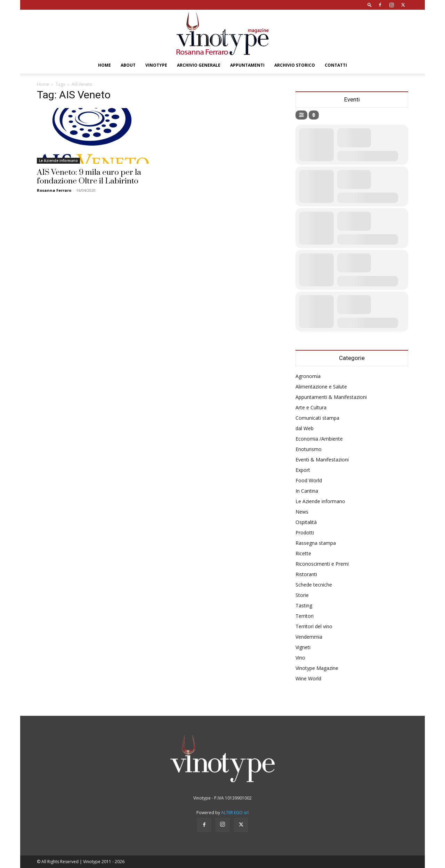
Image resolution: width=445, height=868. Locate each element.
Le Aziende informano (58, 161)
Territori (305, 616)
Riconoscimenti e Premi (322, 564)
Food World (309, 480)
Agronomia (308, 376)
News (302, 512)
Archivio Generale (199, 65)
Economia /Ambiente (319, 439)
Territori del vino (314, 626)
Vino (300, 658)
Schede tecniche (314, 585)
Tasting (304, 605)
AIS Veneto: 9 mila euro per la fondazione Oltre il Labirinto (89, 177)
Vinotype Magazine (317, 668)
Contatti (336, 65)
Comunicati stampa (317, 418)
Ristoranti (306, 574)
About (128, 65)
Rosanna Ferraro (54, 190)
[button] (370, 5)
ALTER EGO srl (235, 813)
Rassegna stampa (316, 543)
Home (104, 65)
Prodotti (305, 533)
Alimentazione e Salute (321, 387)
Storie (302, 595)
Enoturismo (309, 449)
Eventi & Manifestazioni (322, 460)
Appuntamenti (247, 65)
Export (303, 470)
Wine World (308, 678)
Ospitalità (306, 522)
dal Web (305, 428)
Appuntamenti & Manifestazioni (331, 397)
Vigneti (303, 647)
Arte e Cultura (311, 407)
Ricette (303, 553)
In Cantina (307, 491)
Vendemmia (309, 637)
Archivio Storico (295, 65)
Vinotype (156, 65)
